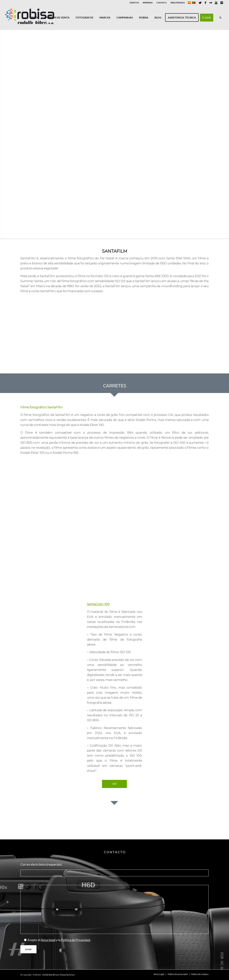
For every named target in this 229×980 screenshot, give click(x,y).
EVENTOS (134, 3)
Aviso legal (48, 940)
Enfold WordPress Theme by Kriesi (59, 975)
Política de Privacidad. (76, 940)
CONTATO (162, 3)
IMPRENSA (148, 3)
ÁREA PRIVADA (178, 3)
